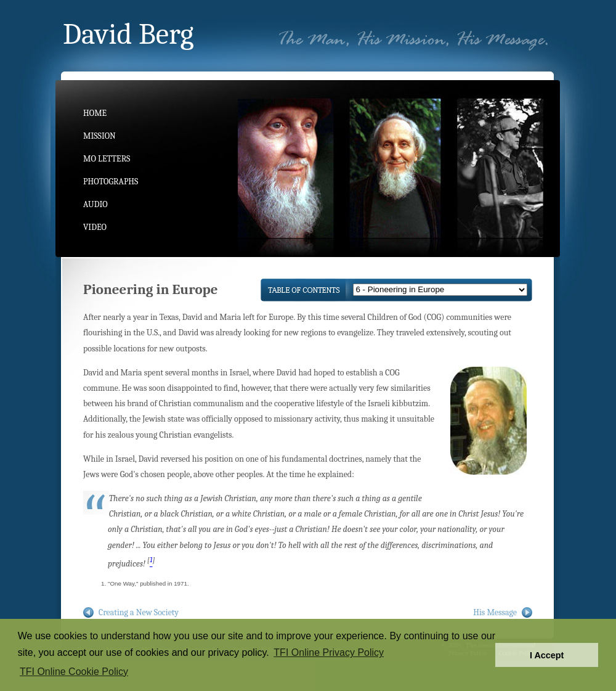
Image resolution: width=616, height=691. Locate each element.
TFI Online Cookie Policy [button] (74, 672)
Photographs (111, 182)
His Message (495, 612)
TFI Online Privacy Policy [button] (329, 652)
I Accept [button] (547, 655)
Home (95, 113)
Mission (99, 136)
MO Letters (107, 159)
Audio (95, 204)
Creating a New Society (139, 612)
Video (95, 227)
